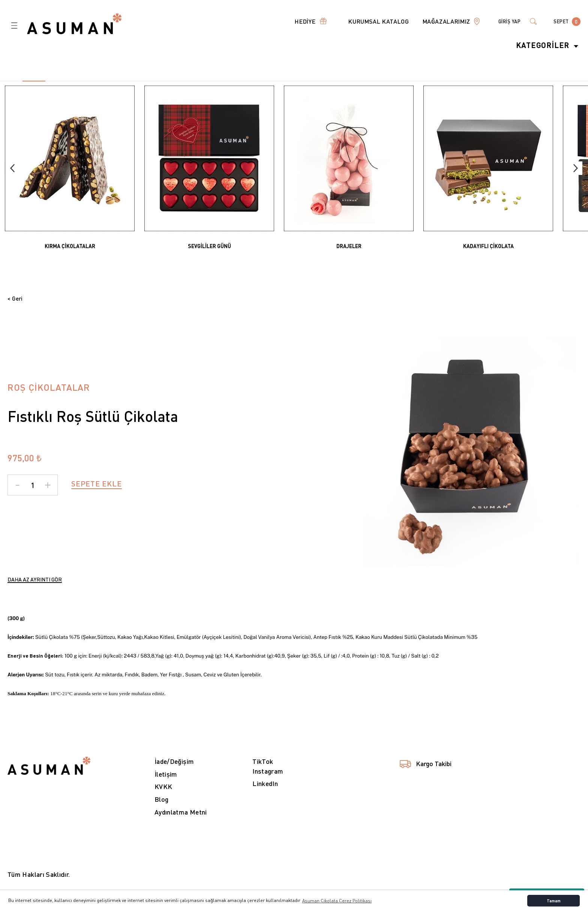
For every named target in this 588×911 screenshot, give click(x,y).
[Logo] (74, 23)
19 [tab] (418, 81)
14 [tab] (305, 81)
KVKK (163, 796)
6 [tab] (124, 81)
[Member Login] (503, 21)
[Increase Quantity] (48, 494)
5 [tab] (102, 81)
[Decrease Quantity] (18, 494)
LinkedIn (266, 793)
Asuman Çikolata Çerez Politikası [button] (337, 901)
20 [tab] (441, 81)
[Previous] (12, 168)
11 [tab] (237, 81)
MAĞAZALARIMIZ (437, 21)
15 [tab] (328, 81)
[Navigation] (300, 21)
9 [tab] (192, 81)
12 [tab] (260, 81)
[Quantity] (33, 494)
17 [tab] (373, 81)
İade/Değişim (175, 771)
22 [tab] (486, 81)
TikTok (263, 771)
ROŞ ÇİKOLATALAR (49, 397)
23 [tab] (509, 81)
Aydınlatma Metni (181, 822)
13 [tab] (283, 81)
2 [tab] (39, 81)
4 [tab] (79, 81)
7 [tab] (147, 81)
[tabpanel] (70, 168)
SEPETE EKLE (97, 493)
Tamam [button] (554, 901)
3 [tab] (57, 81)
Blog (161, 809)
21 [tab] (463, 81)
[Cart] (565, 21)
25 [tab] (554, 81)
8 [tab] (169, 81)
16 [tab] (351, 81)
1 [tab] (465, 565)
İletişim (166, 784)
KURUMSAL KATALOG (370, 21)
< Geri (18, 300)
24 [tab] (531, 81)
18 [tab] (396, 81)
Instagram (268, 781)
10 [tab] (215, 81)
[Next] (576, 168)
